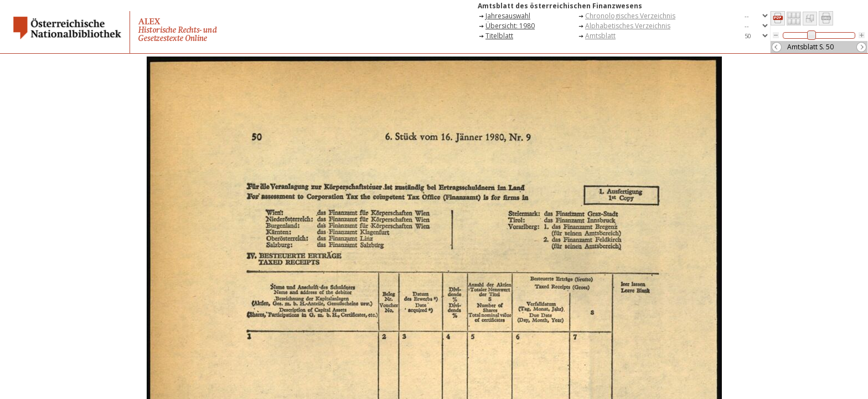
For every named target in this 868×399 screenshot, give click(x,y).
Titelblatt (499, 36)
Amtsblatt (600, 36)
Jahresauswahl (508, 16)
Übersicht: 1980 (510, 26)
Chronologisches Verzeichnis (630, 16)
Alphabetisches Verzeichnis (628, 26)
